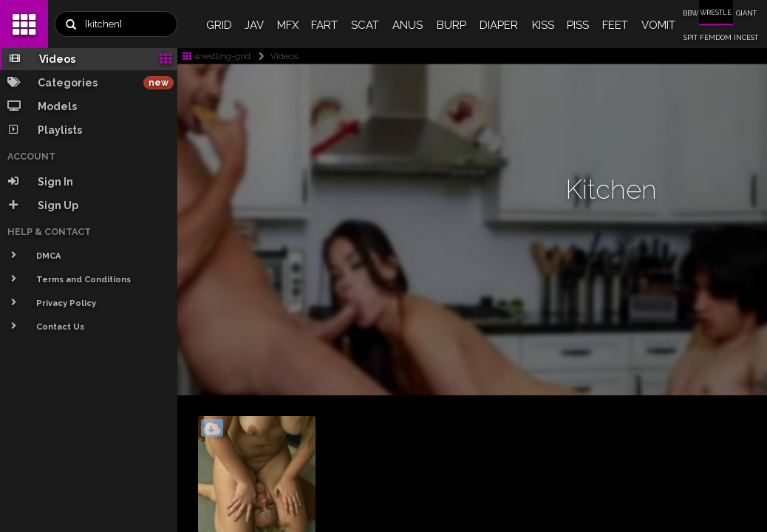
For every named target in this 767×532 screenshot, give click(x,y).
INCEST (746, 38)
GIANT (746, 13)
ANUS (408, 25)
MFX (288, 25)
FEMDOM (716, 38)
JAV (254, 25)
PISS (578, 25)
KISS (543, 25)
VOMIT (658, 25)
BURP (451, 25)
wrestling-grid (217, 56)
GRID (219, 25)
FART (324, 25)
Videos (275, 56)
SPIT (691, 38)
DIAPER (499, 25)
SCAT (365, 25)
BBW (691, 13)
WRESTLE (716, 13)
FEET (615, 25)
